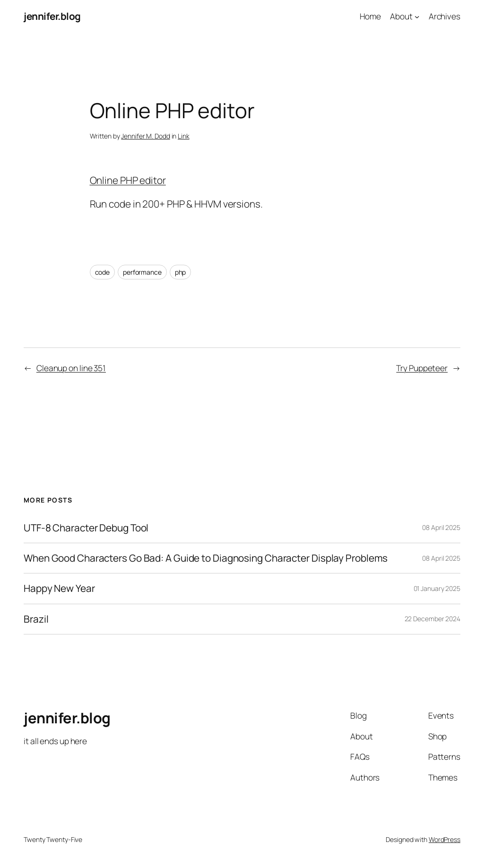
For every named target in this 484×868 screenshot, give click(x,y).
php (181, 272)
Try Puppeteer (422, 368)
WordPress (445, 839)
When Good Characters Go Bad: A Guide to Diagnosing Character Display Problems (206, 558)
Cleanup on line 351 (71, 368)
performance (142, 272)
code (103, 272)
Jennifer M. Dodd (145, 136)
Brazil (36, 619)
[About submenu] (417, 16)
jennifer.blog (52, 16)
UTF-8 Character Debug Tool (86, 528)
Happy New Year (59, 588)
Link (184, 136)
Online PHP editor (128, 180)
